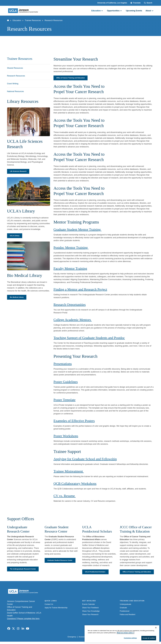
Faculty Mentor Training (70, 269)
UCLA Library (15, 236)
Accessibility (83, 640)
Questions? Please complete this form (23, 622)
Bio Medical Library (18, 298)
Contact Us (49, 607)
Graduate (123, 611)
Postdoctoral (125, 614)
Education (17, 20)
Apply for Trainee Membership (56, 611)
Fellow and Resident (128, 618)
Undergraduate (126, 607)
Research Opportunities (70, 305)
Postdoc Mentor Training (71, 248)
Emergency (72, 640)
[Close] (156, 633)
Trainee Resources (33, 20)
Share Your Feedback (90, 611)
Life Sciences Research (19, 171)
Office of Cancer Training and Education (73, 78)
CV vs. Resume (65, 496)
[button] (135, 3)
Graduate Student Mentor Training (78, 230)
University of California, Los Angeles (112, 3)
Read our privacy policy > (126, 638)
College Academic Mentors (73, 320)
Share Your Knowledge (91, 614)
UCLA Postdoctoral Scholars (97, 572)
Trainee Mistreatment (69, 472)
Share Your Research (90, 618)
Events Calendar (89, 607)
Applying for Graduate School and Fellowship (85, 459)
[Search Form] (148, 3)
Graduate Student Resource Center (59, 562)
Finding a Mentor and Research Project (80, 290)
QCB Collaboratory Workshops (75, 484)
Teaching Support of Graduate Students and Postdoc (89, 338)
